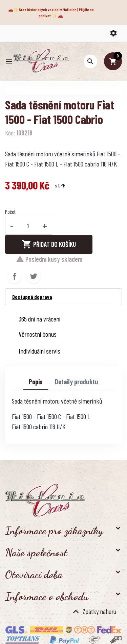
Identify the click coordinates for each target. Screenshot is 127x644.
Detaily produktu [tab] (77, 382)
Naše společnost (36, 552)
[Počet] (28, 225)
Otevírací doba (34, 574)
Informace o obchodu (47, 596)
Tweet (34, 276)
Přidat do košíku (49, 244)
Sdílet (15, 276)
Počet (10, 212)
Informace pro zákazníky (54, 531)
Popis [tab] (36, 382)
